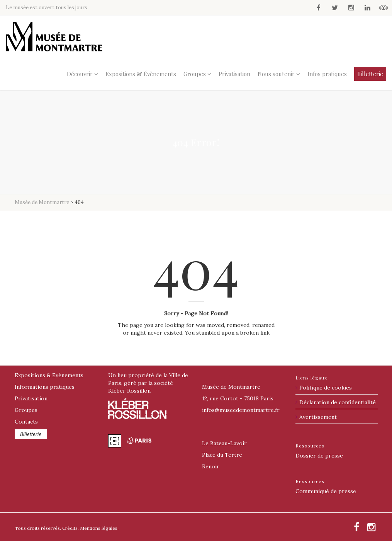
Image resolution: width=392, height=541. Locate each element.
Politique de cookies (326, 388)
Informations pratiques (45, 387)
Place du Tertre (222, 455)
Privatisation (234, 74)
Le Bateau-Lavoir (224, 443)
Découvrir (80, 74)
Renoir (211, 466)
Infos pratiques (327, 74)
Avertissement (318, 417)
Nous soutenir (276, 74)
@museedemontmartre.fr (241, 410)
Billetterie (370, 74)
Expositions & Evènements (49, 375)
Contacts (26, 422)
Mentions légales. (99, 528)
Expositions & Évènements (141, 74)
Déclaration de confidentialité (338, 402)
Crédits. (70, 528)
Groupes (195, 74)
